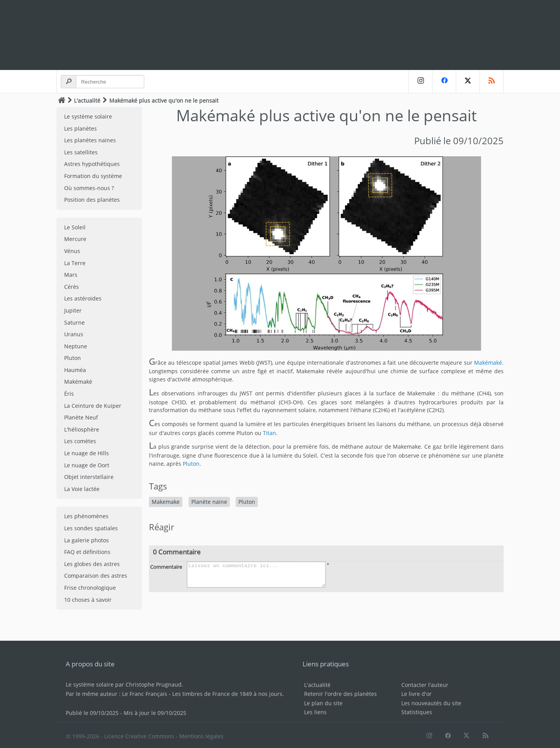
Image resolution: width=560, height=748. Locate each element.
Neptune (76, 346)
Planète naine (209, 502)
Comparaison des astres (96, 576)
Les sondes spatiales (91, 528)
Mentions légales (201, 736)
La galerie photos (87, 540)
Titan (269, 433)
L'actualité (87, 100)
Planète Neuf (81, 417)
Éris (69, 394)
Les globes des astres (92, 564)
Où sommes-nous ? (89, 188)
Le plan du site (323, 703)
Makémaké (78, 382)
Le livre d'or (416, 694)
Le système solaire (88, 116)
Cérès (72, 287)
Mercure (75, 239)
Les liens (315, 712)
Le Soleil (75, 227)
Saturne (74, 322)
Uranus (74, 334)
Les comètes (80, 441)
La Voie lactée (82, 489)
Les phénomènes (86, 516)
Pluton (73, 358)
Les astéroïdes (83, 298)
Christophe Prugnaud (154, 684)
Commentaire (166, 567)
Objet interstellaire (89, 477)
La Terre (75, 263)
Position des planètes (92, 200)
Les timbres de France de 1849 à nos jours (227, 694)
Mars (71, 275)
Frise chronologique (90, 588)
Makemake (166, 502)
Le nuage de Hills (87, 453)
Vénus (72, 251)
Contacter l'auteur (425, 685)
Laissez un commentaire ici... (256, 575)
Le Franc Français (145, 694)
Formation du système (93, 176)
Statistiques (417, 712)
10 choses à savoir (88, 600)
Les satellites (81, 152)
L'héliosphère (82, 429)
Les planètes (80, 128)
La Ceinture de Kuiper (93, 406)
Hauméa (75, 370)
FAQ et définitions (87, 552)
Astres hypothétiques (92, 164)
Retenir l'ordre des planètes (340, 694)
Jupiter (73, 310)
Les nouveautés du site (431, 703)
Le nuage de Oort (87, 465)
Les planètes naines (90, 140)
